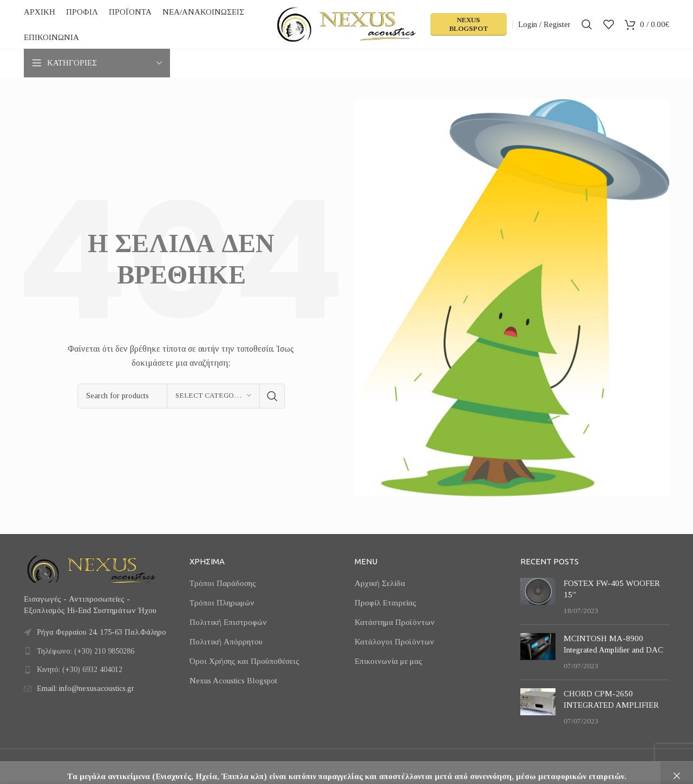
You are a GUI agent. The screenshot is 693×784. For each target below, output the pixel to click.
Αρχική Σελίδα (380, 583)
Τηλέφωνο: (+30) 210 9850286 (86, 651)
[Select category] (213, 396)
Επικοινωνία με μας (388, 661)
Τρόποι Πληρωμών (222, 603)
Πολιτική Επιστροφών (228, 622)
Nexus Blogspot (469, 24)
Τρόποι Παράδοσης (223, 583)
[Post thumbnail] (538, 597)
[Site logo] (346, 23)
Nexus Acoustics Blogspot (233, 681)
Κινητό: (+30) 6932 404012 (80, 670)
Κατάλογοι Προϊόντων (394, 642)
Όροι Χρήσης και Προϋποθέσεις (244, 661)
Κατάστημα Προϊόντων (395, 622)
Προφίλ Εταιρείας (385, 603)
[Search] (587, 24)
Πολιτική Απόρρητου (226, 642)
